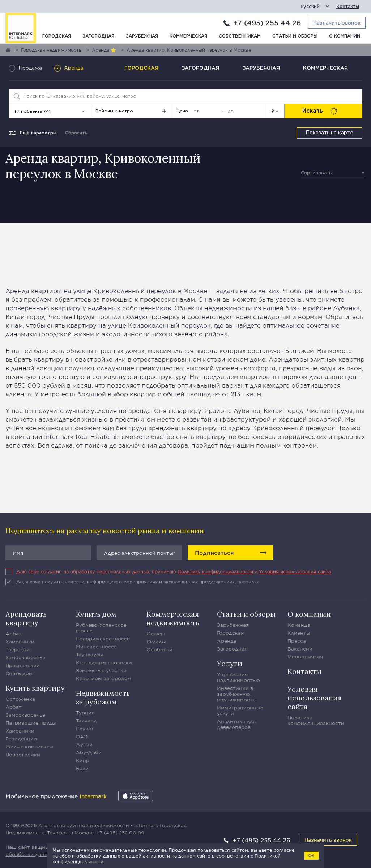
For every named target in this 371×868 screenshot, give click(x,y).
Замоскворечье (25, 657)
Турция (85, 713)
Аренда (227, 641)
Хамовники (20, 642)
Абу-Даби (89, 752)
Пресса (297, 641)
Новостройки (23, 755)
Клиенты (299, 633)
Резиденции (21, 739)
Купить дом (96, 614)
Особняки (159, 649)
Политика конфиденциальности (316, 720)
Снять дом (19, 673)
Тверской (18, 649)
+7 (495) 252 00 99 (120, 833)
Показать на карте (329, 133)
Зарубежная (142, 36)
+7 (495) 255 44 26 (267, 23)
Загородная (98, 36)
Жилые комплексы (29, 747)
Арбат (14, 634)
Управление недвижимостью (238, 677)
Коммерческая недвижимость (173, 618)
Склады (156, 642)
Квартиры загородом (104, 678)
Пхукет (85, 729)
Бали (82, 768)
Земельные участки (101, 670)
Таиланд (86, 721)
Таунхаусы (89, 655)
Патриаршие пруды (31, 723)
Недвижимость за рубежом (103, 697)
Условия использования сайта (295, 571)
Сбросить (76, 133)
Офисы (156, 634)
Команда (299, 625)
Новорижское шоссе (103, 639)
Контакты (348, 6)
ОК (311, 856)
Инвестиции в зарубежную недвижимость (236, 694)
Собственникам (240, 36)
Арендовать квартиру (26, 618)
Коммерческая (188, 36)
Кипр (83, 760)
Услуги (230, 663)
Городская (57, 36)
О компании (345, 36)
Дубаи (84, 744)
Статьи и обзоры (295, 36)
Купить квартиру (35, 688)
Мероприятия (305, 657)
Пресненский (23, 665)
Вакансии (300, 649)
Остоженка (20, 699)
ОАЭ (82, 737)
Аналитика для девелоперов (236, 724)
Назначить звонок (328, 840)
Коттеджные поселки (104, 662)
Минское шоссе (96, 647)
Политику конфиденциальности (215, 571)
